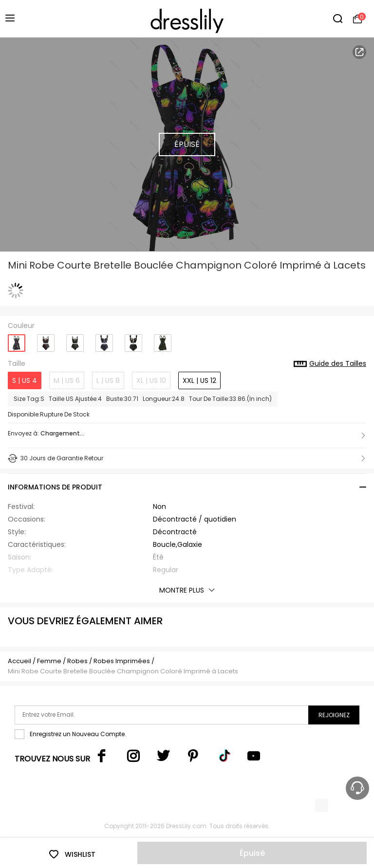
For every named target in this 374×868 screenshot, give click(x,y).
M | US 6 (67, 380)
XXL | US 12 (199, 380)
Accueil (19, 661)
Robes (77, 661)
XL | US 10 (151, 380)
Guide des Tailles (330, 364)
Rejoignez (334, 715)
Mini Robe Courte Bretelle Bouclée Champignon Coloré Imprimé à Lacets (123, 671)
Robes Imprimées (122, 661)
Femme (49, 661)
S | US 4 (25, 380)
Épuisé (252, 853)
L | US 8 (108, 380)
